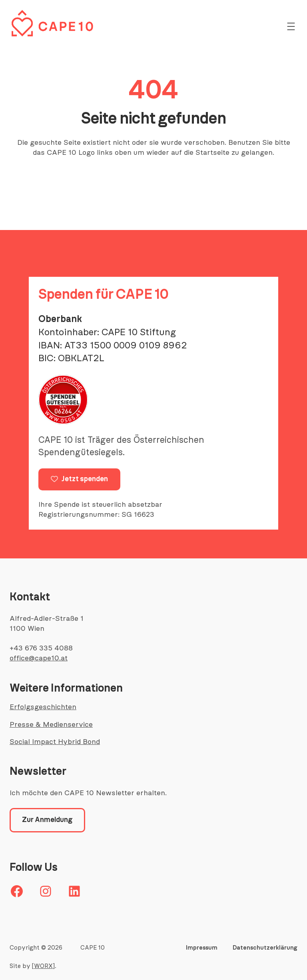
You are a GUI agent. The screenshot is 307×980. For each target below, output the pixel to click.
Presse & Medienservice (51, 725)
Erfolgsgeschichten (43, 707)
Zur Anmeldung (47, 820)
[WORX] (43, 966)
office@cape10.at (39, 658)
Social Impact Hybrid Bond (55, 742)
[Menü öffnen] (291, 26)
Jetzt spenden (79, 479)
